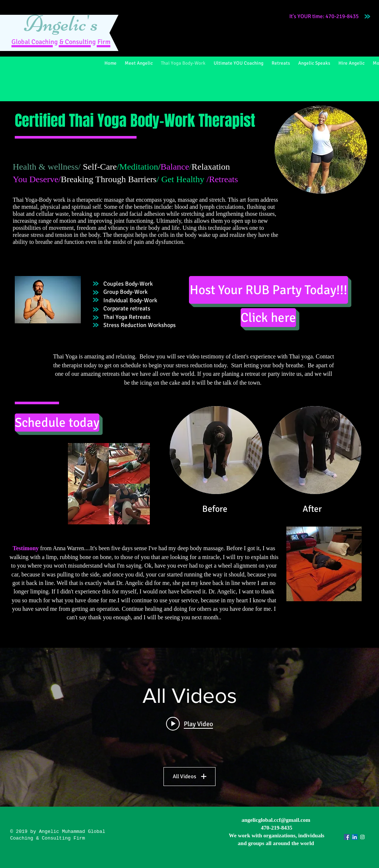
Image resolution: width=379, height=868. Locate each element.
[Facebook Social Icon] (347, 837)
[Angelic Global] (362, 837)
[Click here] (268, 318)
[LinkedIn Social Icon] (355, 837)
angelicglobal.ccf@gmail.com (276, 820)
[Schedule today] (57, 423)
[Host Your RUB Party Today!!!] (268, 290)
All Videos (189, 776)
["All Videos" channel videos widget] (189, 727)
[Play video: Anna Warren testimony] (189, 724)
